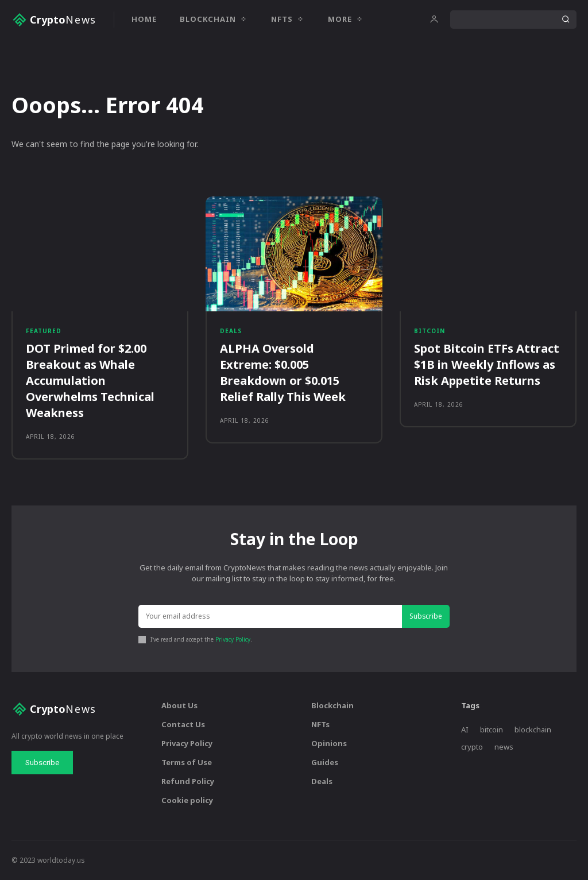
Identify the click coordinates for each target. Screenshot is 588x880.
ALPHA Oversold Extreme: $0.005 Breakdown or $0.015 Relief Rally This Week (283, 373)
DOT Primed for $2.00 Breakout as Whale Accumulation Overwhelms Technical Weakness (90, 381)
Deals (231, 331)
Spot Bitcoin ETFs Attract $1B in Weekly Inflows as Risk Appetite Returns (487, 365)
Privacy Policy (233, 640)
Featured (44, 331)
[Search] (566, 20)
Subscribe (425, 616)
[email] (270, 617)
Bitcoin (430, 331)
